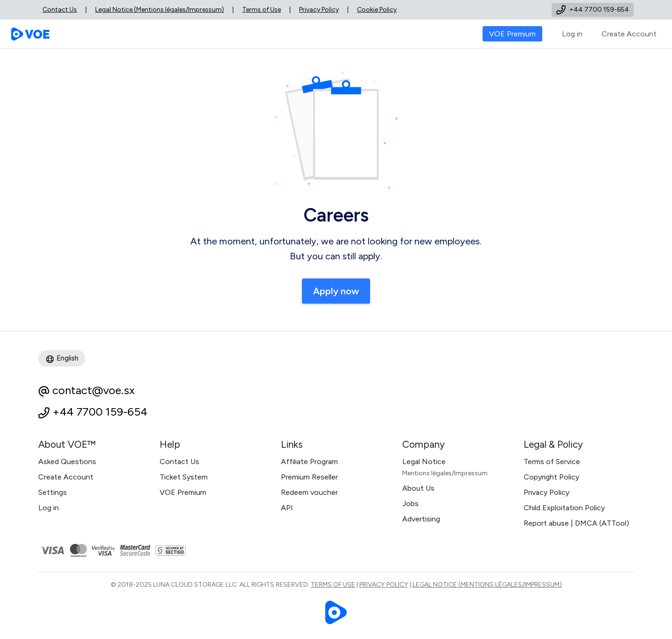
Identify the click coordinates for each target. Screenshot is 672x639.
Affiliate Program (309, 462)
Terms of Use (262, 10)
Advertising (421, 519)
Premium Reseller (309, 477)
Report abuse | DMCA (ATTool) (576, 523)
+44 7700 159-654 (100, 412)
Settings (52, 492)
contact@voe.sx (93, 390)
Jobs (410, 504)
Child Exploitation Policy (564, 508)
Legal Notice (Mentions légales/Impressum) (160, 10)
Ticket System (184, 477)
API (287, 508)
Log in (572, 34)
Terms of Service (552, 462)
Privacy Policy (319, 10)
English (62, 359)
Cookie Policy (377, 10)
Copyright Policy (551, 477)
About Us (418, 488)
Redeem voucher (309, 492)
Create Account (629, 34)
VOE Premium (183, 492)
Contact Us (60, 10)
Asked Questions (67, 462)
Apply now (336, 291)
